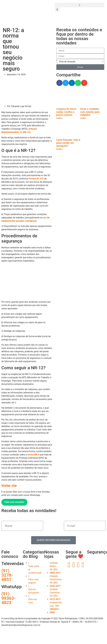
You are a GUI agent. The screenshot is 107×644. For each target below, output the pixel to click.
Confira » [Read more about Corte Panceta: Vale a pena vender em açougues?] (60, 149)
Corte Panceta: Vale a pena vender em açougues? (68, 143)
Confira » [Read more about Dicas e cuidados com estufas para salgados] (84, 118)
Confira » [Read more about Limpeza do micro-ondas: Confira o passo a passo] (60, 118)
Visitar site (9, 486)
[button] (80, 5)
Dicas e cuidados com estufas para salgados (90, 112)
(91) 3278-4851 (7, 575)
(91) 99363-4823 (8, 598)
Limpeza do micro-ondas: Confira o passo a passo (67, 112)
